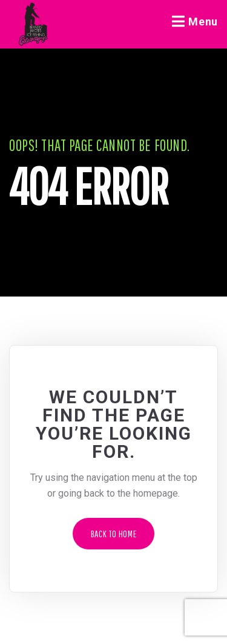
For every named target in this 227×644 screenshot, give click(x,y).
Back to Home (114, 534)
